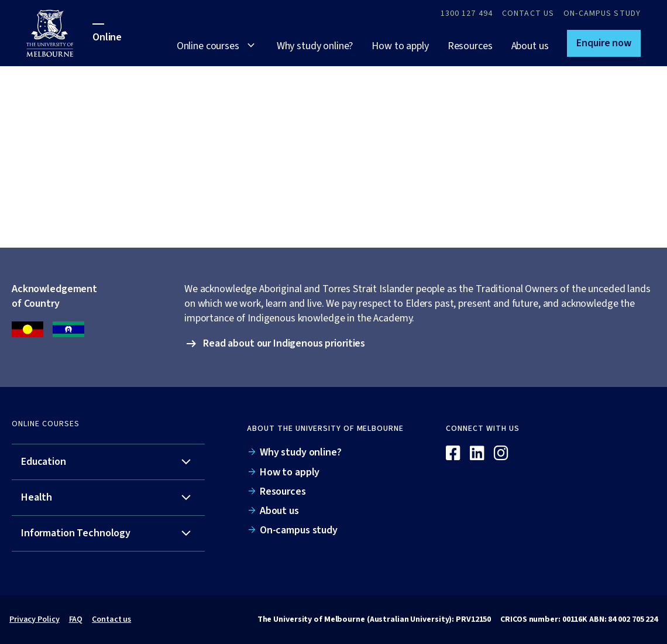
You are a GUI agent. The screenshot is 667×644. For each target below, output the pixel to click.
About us (530, 46)
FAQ (76, 619)
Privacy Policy (35, 619)
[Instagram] (501, 454)
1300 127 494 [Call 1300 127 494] (467, 13)
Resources (470, 46)
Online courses (208, 46)
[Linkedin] (477, 454)
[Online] (608, 433)
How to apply (400, 46)
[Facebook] (453, 454)
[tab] (108, 462)
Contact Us (528, 13)
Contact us (111, 619)
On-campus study (602, 13)
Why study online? (315, 46)
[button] (604, 43)
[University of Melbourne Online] (59, 33)
